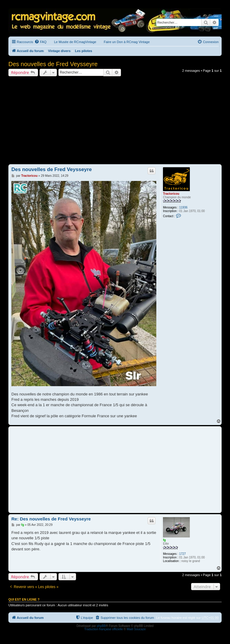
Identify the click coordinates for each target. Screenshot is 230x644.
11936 (183, 207)
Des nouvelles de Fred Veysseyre (53, 64)
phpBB (101, 626)
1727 (182, 554)
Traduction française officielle (103, 629)
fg (164, 540)
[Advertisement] (115, 121)
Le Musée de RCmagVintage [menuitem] (75, 42)
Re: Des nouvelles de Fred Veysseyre (51, 519)
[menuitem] (40, 42)
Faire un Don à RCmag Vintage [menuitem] (127, 42)
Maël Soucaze (136, 629)
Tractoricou (171, 194)
